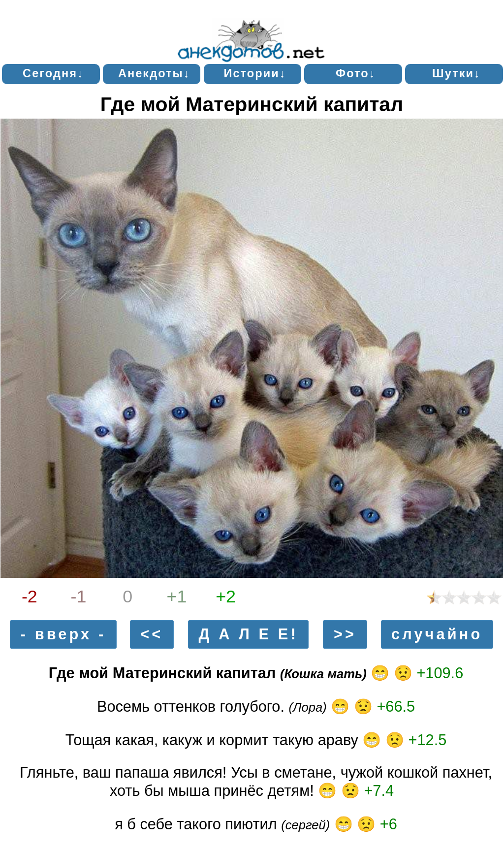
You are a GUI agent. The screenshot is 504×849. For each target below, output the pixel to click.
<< (152, 634)
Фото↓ (356, 73)
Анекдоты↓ (154, 73)
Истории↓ (255, 73)
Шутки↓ (457, 73)
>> (345, 634)
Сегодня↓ (53, 73)
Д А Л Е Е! (249, 634)
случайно (437, 634)
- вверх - (63, 634)
